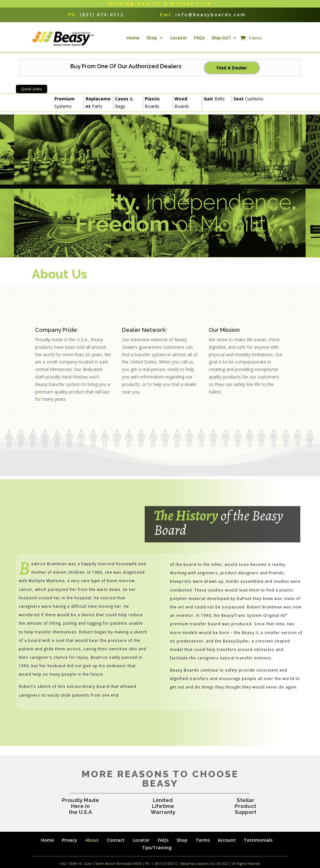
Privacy (68, 847)
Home (133, 41)
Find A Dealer (232, 75)
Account (228, 847)
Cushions (248, 106)
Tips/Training (157, 855)
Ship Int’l (221, 41)
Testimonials (259, 847)
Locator (179, 41)
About (91, 847)
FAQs (199, 41)
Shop (152, 41)
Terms (203, 847)
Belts (214, 106)
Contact (115, 847)
